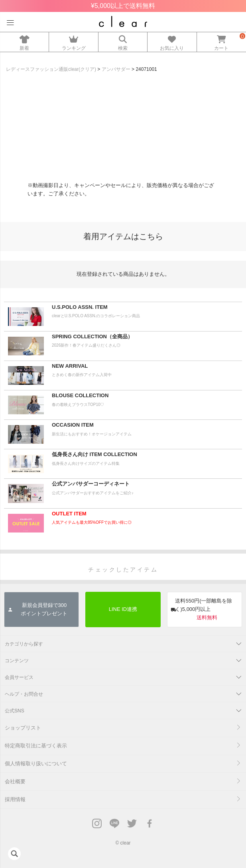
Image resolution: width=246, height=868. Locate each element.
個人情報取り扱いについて (36, 764)
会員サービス (19, 677)
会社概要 (15, 781)
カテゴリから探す (24, 644)
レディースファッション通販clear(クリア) (51, 69)
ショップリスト (23, 728)
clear (126, 843)
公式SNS (15, 711)
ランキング (73, 41)
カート (221, 41)
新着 (24, 41)
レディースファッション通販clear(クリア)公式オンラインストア (123, 21)
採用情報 (15, 799)
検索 (123, 41)
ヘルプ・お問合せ (24, 694)
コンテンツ (17, 661)
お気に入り (172, 41)
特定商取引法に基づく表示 (36, 746)
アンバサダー (116, 69)
